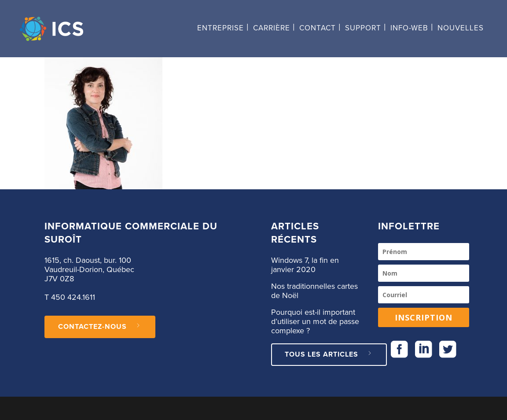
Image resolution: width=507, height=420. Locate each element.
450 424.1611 (73, 298)
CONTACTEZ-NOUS (100, 327)
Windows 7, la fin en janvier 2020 (305, 265)
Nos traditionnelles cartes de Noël (314, 291)
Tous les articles (329, 354)
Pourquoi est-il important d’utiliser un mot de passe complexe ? (315, 322)
